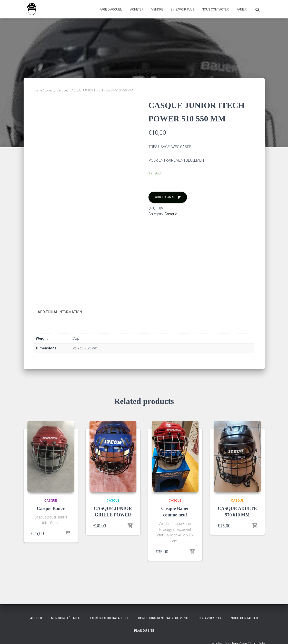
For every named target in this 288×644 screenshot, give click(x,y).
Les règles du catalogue (109, 618)
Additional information (60, 312)
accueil (36, 618)
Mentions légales (66, 618)
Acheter (137, 9)
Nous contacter (215, 9)
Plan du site (144, 631)
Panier (242, 9)
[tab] (64, 312)
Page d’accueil (111, 9)
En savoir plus (182, 9)
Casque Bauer (51, 508)
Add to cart (165, 197)
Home (38, 90)
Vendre (157, 9)
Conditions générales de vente (164, 618)
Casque (62, 90)
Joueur (49, 90)
